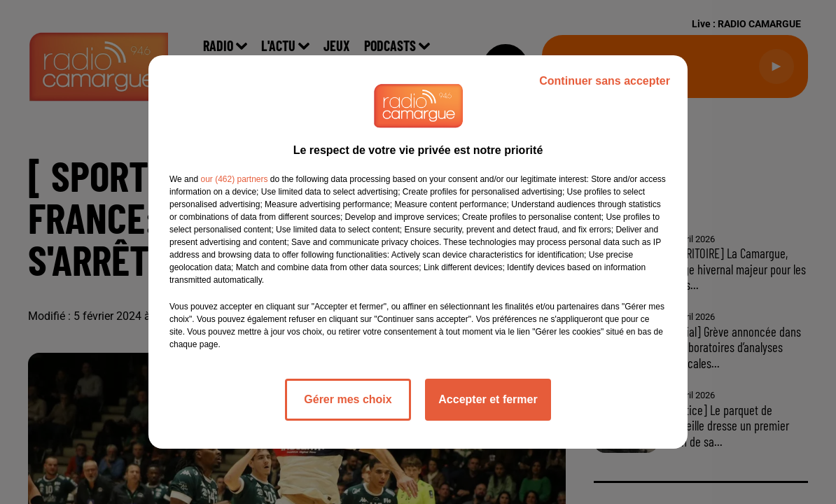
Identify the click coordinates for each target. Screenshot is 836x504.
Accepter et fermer (488, 399)
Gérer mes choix (348, 399)
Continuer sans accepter (605, 81)
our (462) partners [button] (234, 179)
